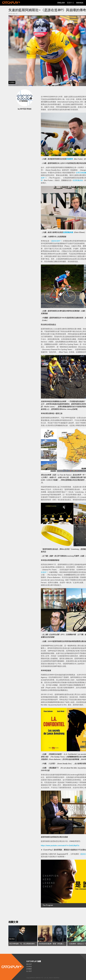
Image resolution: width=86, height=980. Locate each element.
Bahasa (80, 3)
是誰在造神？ (56, 241)
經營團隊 (29, 969)
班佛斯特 (69, 159)
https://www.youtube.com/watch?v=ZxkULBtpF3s (60, 846)
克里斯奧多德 (78, 180)
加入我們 (29, 971)
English (61, 3)
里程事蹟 (29, 967)
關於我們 (29, 964)
